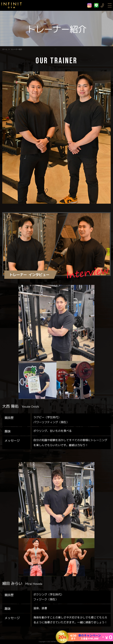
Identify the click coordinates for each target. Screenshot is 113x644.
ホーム (5, 49)
